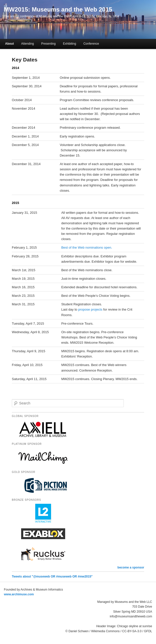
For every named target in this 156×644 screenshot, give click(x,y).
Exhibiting (69, 44)
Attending (28, 44)
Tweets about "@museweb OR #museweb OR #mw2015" (52, 577)
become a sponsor (131, 567)
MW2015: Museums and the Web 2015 (58, 9)
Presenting (48, 44)
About (9, 44)
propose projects (90, 309)
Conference (91, 44)
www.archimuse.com (19, 594)
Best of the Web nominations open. (87, 247)
